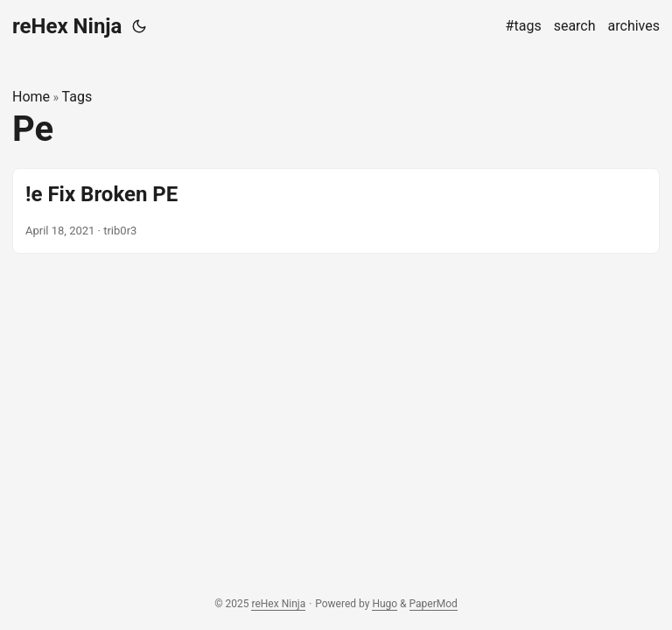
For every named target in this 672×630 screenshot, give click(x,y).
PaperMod (434, 604)
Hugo (385, 604)
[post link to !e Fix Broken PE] (336, 211)
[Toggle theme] (139, 26)
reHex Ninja (67, 26)
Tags (77, 97)
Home (31, 97)
